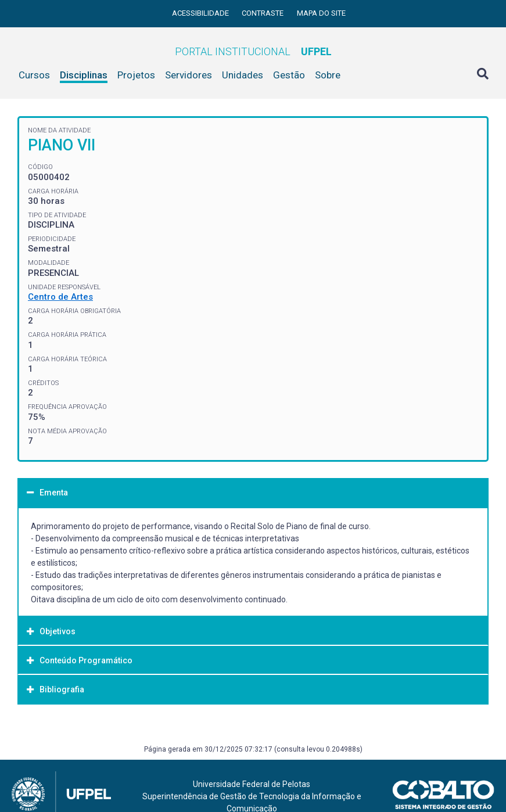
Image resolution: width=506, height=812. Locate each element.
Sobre (328, 75)
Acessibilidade (201, 13)
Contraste (263, 13)
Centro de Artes (60, 297)
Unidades (243, 75)
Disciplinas (84, 75)
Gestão (289, 75)
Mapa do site (321, 13)
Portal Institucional (253, 51)
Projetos (136, 75)
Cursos (34, 75)
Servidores (189, 75)
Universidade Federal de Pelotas (252, 784)
